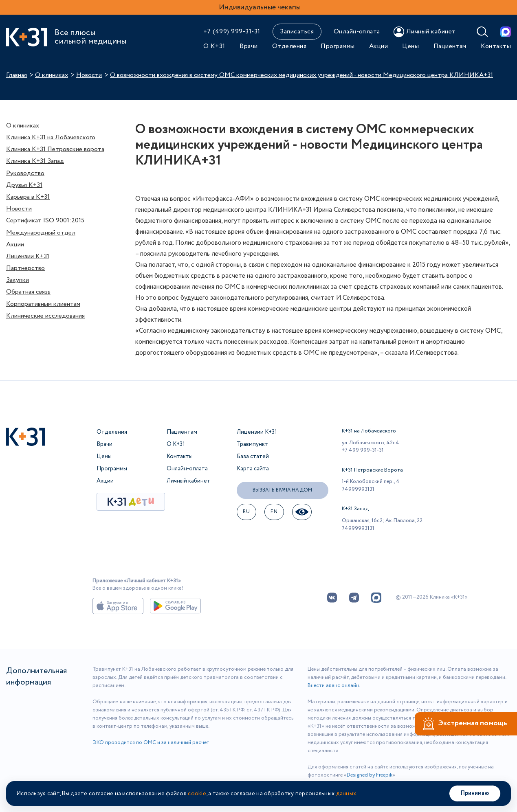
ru (246, 512)
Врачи (249, 46)
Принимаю (475, 793)
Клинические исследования (45, 316)
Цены (410, 46)
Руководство (25, 173)
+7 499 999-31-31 (363, 450)
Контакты (496, 46)
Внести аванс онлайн (333, 686)
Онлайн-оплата (357, 32)
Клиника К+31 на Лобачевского (51, 137)
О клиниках (52, 75)
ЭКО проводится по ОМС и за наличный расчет (151, 743)
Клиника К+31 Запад (35, 161)
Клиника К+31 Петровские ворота (55, 149)
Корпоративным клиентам (43, 304)
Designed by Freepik (370, 775)
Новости (89, 75)
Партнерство (25, 268)
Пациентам (450, 46)
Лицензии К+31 (28, 256)
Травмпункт (252, 444)
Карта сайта (253, 469)
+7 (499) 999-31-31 (232, 32)
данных (346, 794)
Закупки (18, 280)
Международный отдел (41, 233)
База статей (253, 456)
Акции (378, 46)
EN (274, 512)
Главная (16, 75)
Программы (338, 46)
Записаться (297, 32)
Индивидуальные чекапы (260, 7)
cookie (197, 794)
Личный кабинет (188, 481)
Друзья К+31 (24, 185)
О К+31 (214, 46)
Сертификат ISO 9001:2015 (45, 221)
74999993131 (358, 489)
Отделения (289, 46)
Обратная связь (28, 292)
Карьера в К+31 (28, 197)
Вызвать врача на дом (282, 490)
